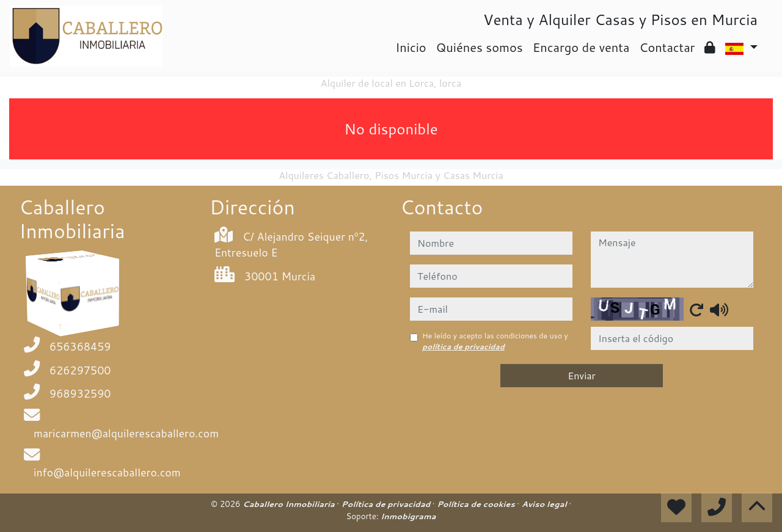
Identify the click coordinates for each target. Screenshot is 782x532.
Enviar (582, 375)
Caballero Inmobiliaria (290, 504)
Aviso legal (545, 504)
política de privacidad (463, 347)
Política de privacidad (387, 504)
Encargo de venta (581, 47)
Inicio (411, 47)
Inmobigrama (408, 516)
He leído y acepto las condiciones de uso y (495, 341)
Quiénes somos (480, 47)
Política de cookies (477, 504)
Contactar (667, 47)
